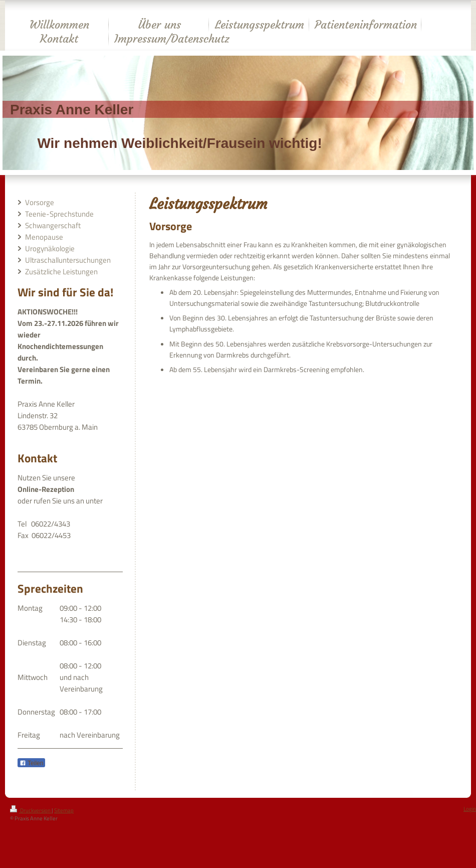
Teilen (31, 763)
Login (470, 809)
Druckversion (31, 810)
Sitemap (64, 810)
